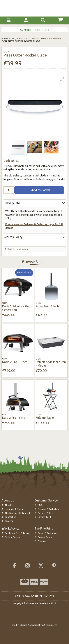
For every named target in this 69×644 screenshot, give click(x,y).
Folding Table (45, 418)
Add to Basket (39, 190)
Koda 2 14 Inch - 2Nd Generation (16, 308)
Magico (24, 625)
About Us (8, 505)
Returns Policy (44, 513)
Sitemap (41, 541)
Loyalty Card (43, 517)
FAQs (39, 505)
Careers (7, 521)
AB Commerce (50, 625)
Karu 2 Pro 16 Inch (14, 418)
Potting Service (11, 537)
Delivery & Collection (47, 509)
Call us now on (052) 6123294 (35, 596)
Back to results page (18, 249)
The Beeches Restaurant (16, 513)
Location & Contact (13, 509)
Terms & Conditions (47, 533)
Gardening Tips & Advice (16, 533)
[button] (62, 79)
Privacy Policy (44, 537)
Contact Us (9, 517)
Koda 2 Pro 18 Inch (15, 362)
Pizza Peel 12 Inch (47, 306)
